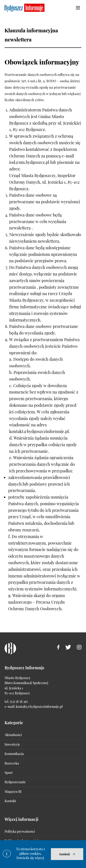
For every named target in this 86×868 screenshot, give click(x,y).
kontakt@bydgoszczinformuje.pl (39, 707)
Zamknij (64, 854)
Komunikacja (14, 754)
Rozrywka (12, 763)
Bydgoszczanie (15, 782)
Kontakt (10, 801)
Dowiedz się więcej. (31, 858)
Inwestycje (12, 744)
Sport (9, 773)
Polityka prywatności (20, 831)
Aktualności (13, 735)
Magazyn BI (13, 792)
